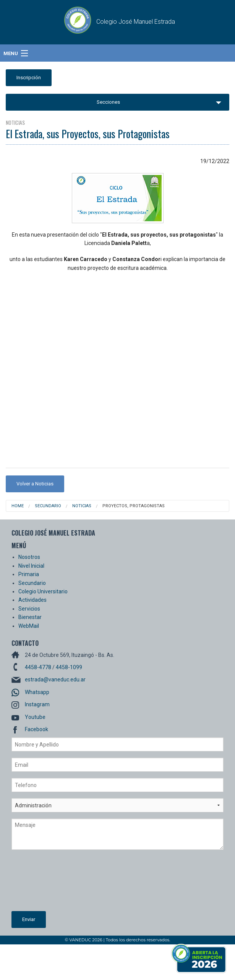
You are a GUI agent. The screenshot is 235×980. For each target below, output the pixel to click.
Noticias (82, 506)
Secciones (108, 102)
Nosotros (29, 557)
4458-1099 (69, 667)
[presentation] (43, 884)
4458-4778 (38, 667)
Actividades (32, 600)
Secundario (48, 506)
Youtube (35, 717)
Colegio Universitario (43, 591)
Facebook (36, 729)
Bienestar (30, 617)
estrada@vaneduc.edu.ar (55, 679)
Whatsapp (37, 692)
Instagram (37, 704)
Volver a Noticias (35, 484)
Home (18, 506)
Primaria (29, 574)
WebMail (29, 626)
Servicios (29, 609)
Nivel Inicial (31, 566)
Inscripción (29, 78)
